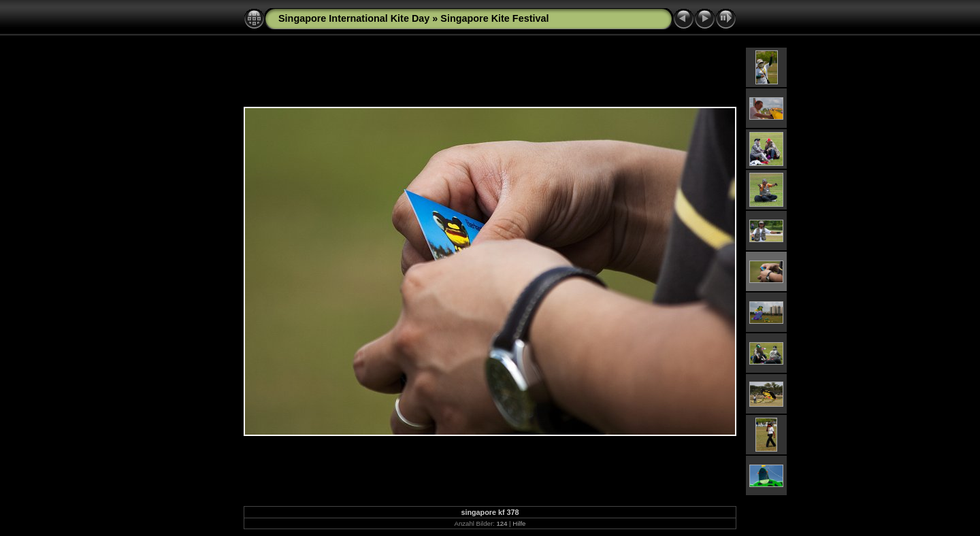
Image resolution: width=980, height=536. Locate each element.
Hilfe (519, 523)
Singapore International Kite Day (354, 18)
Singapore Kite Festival (494, 18)
